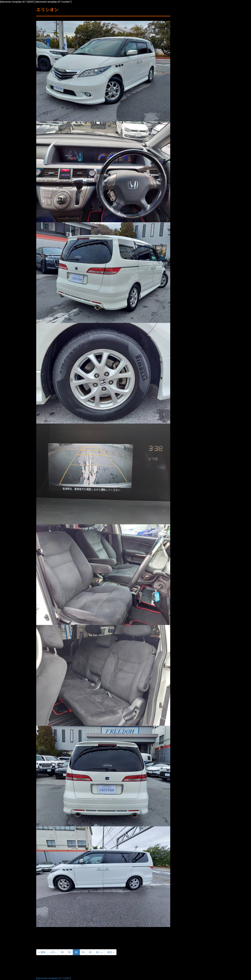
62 (90, 952)
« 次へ (53, 952)
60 (76, 952)
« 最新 (42, 952)
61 (83, 952)
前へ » (99, 952)
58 (62, 952)
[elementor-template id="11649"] (54, 978)
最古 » (111, 952)
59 (69, 952)
